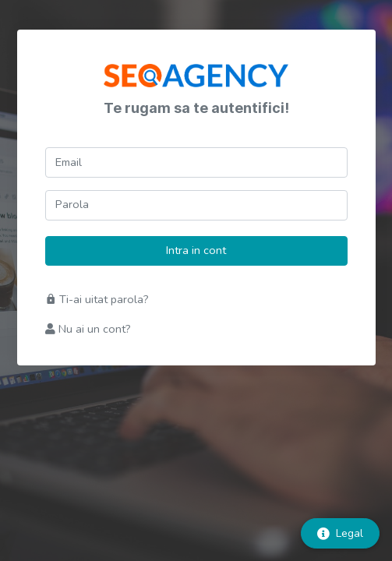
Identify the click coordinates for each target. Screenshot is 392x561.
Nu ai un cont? (88, 329)
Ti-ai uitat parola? (97, 299)
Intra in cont (196, 250)
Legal (340, 533)
